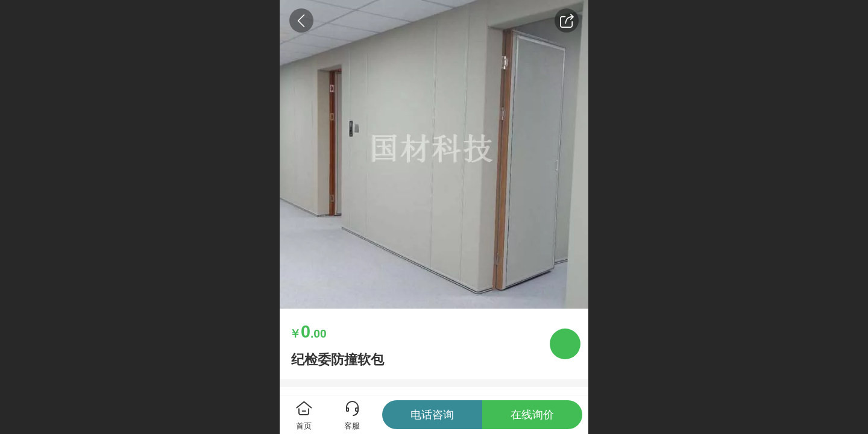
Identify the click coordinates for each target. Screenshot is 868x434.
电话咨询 (432, 415)
